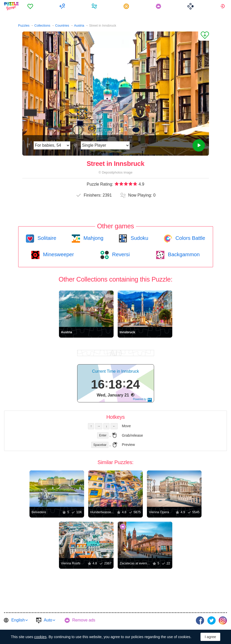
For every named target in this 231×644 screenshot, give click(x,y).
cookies (40, 637)
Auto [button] (48, 620)
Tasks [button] (127, 6)
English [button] (18, 620)
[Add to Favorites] (204, 36)
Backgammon (183, 254)
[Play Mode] (105, 145)
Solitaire (46, 238)
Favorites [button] (31, 6)
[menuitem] (31, 6)
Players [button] (95, 6)
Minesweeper (58, 254)
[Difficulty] (52, 145)
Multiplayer (63, 6)
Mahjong (93, 238)
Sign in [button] (223, 6)
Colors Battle (190, 238)
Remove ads (84, 620)
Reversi (120, 254)
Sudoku (139, 238)
